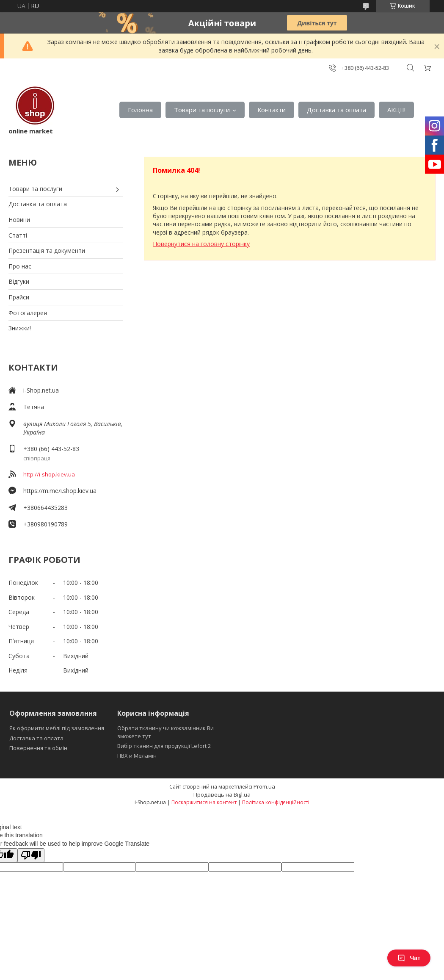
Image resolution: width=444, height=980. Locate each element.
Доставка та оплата (336, 110)
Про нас (20, 266)
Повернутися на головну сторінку (201, 244)
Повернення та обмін (38, 748)
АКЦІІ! (396, 110)
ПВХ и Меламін (137, 756)
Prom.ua (264, 786)
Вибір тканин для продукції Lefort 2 (164, 746)
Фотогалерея (28, 313)
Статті (18, 235)
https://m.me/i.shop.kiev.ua (60, 491)
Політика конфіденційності (276, 802)
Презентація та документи (47, 251)
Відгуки (19, 281)
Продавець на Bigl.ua (222, 795)
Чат (409, 958)
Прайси (19, 297)
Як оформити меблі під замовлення (57, 728)
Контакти (272, 110)
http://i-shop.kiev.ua (49, 474)
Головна (140, 110)
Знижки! (20, 328)
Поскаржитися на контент (204, 802)
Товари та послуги (202, 110)
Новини (19, 220)
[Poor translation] (31, 855)
